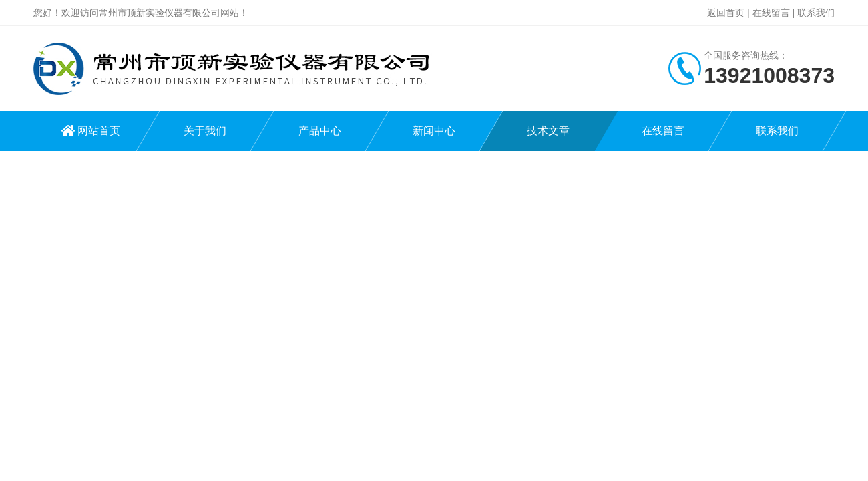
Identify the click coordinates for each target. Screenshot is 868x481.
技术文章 (548, 131)
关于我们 (205, 131)
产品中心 (320, 131)
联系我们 (816, 13)
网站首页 (99, 131)
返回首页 (726, 13)
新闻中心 (434, 131)
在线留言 (771, 13)
